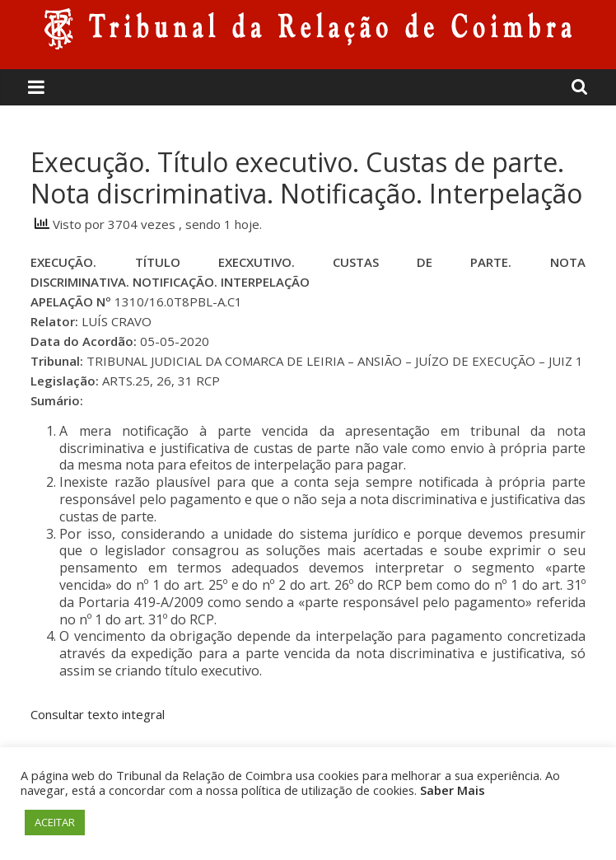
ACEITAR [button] (55, 822)
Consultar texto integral (98, 714)
